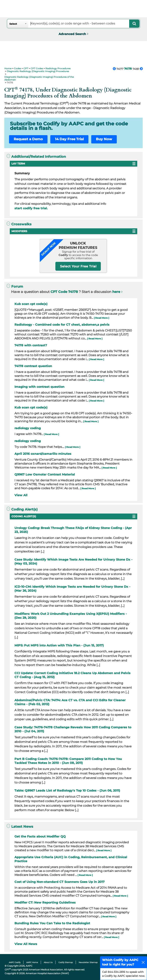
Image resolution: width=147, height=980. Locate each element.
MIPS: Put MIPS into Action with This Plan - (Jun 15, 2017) (59, 645)
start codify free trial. (31, 208)
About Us (48, 962)
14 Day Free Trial (69, 139)
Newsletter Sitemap (88, 962)
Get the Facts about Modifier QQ (40, 836)
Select (13, 24)
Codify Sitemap (66, 962)
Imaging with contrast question (39, 387)
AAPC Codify (15, 962)
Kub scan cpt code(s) (31, 304)
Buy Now (104, 139)
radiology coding (28, 428)
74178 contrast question (33, 366)
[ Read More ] (101, 318)
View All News (26, 944)
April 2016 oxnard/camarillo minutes (43, 454)
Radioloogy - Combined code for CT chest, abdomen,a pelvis (62, 325)
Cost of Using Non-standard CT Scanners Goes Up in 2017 (60, 882)
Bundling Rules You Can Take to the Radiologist (52, 923)
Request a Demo (28, 139)
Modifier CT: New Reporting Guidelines (45, 903)
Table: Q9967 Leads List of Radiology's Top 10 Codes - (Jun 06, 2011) (67, 791)
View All (21, 495)
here (116, 292)
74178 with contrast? (31, 345)
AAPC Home (32, 962)
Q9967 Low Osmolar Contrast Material (45, 474)
